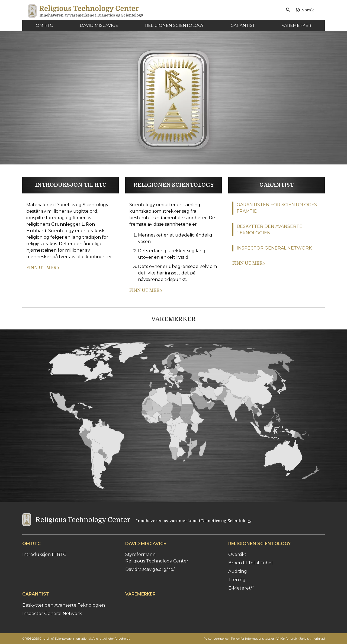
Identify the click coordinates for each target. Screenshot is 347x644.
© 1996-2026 (76, 639)
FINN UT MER (43, 268)
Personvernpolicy (216, 639)
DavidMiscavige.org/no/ (150, 569)
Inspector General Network (52, 614)
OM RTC (44, 25)
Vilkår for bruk (287, 639)
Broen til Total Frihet (251, 563)
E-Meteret (241, 588)
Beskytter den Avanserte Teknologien (64, 605)
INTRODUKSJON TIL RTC (71, 185)
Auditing (238, 571)
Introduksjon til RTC (44, 554)
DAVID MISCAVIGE (99, 25)
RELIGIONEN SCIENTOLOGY (174, 25)
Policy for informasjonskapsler (253, 639)
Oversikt (237, 554)
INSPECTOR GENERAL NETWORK (274, 248)
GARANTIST (243, 25)
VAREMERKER (296, 25)
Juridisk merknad (312, 639)
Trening (237, 580)
